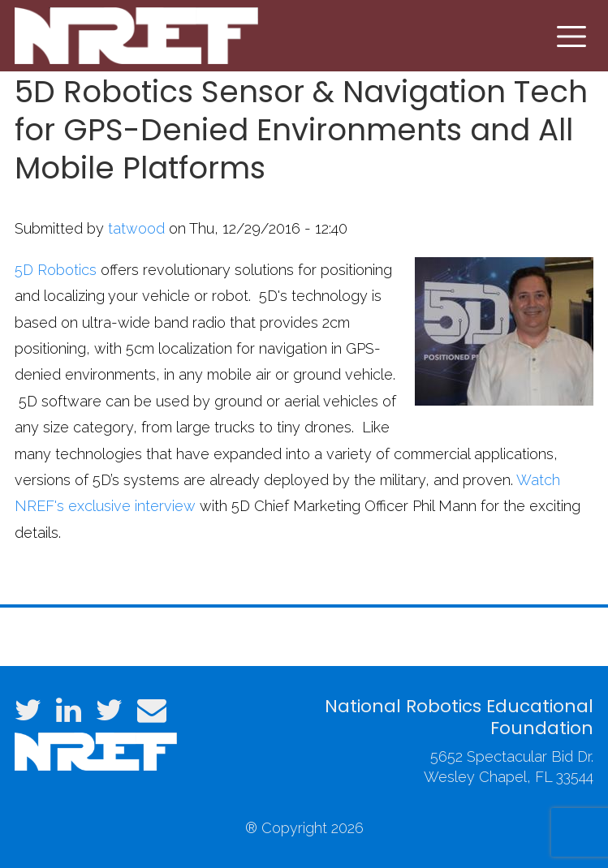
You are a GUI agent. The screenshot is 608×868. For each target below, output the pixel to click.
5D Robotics (56, 270)
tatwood (136, 228)
